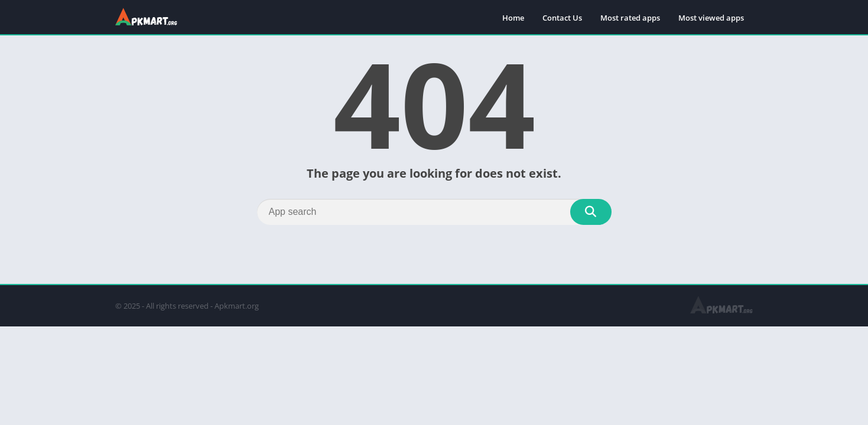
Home (513, 18)
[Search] (434, 212)
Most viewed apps (711, 18)
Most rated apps (630, 18)
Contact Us (562, 18)
